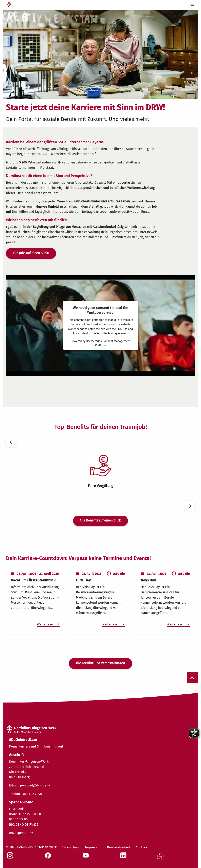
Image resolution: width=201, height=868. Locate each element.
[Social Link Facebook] (49, 858)
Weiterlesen (46, 624)
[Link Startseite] (9, 5)
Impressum (93, 847)
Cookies (141, 847)
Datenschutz (70, 847)
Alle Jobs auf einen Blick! (31, 253)
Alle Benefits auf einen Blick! (100, 520)
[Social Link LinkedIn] (124, 858)
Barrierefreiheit (119, 847)
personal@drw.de (33, 785)
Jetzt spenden (19, 833)
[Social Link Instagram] (11, 858)
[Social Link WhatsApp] (161, 858)
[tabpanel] (100, 471)
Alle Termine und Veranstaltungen (100, 663)
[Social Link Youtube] (86, 858)
